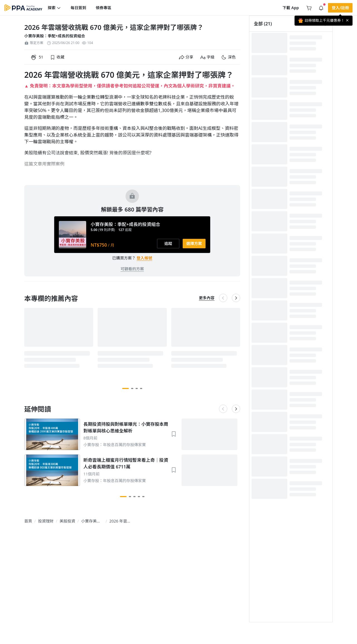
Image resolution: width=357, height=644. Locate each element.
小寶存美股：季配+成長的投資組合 (55, 36)
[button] (54, 8)
